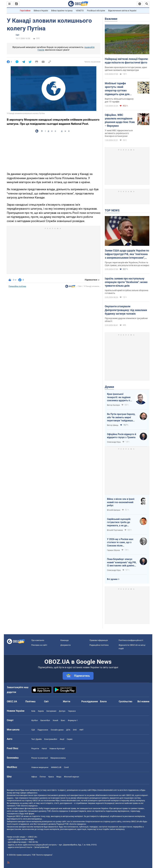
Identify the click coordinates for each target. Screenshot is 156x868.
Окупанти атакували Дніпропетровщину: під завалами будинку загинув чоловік (126, 310)
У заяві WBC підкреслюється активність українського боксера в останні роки (119, 133)
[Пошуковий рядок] (147, 4)
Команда (64, 640)
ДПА (68, 730)
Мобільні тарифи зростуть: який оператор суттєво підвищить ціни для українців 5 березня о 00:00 (118, 89)
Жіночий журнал (72, 777)
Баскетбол (45, 720)
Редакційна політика (17, 286)
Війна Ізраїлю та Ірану (62, 11)
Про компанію (38, 640)
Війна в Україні (41, 11)
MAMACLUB (56, 767)
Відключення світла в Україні (122, 11)
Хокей (55, 720)
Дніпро (62, 711)
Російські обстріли (96, 11)
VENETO (80, 11)
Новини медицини (40, 767)
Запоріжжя (51, 711)
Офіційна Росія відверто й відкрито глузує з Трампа (122, 436)
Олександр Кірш (114, 442)
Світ (18, 35)
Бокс (63, 720)
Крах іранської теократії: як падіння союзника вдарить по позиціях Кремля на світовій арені (119, 397)
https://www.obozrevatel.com (104, 790)
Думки (109, 387)
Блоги (103, 701)
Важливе (111, 19)
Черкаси (72, 711)
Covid (66, 767)
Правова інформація (99, 640)
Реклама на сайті (39, 645)
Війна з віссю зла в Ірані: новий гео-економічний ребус (121, 502)
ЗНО (75, 730)
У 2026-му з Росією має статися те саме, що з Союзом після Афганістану (120, 543)
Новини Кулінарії (57, 749)
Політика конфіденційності (131, 640)
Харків (41, 711)
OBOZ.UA (130, 795)
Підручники (43, 730)
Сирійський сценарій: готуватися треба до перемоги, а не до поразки (119, 522)
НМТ (81, 730)
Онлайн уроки (57, 730)
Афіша (34, 777)
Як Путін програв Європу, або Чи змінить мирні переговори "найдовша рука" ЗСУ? (121, 417)
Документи (66, 645)
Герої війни (25, 11)
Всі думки (112, 579)
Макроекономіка (58, 758)
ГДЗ (33, 730)
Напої (44, 749)
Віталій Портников (115, 530)
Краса (51, 777)
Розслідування (90, 701)
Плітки (43, 777)
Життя (66, 701)
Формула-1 (73, 720)
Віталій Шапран (114, 510)
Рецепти (35, 749)
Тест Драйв (36, 739)
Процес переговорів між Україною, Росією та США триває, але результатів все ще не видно (127, 264)
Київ (33, 711)
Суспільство (125, 701)
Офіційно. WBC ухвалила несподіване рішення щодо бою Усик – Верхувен (120, 120)
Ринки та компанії (40, 758)
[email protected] (42, 847)
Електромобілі (51, 739)
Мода (59, 777)
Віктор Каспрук (113, 405)
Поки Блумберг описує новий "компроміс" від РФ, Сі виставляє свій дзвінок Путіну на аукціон (122, 562)
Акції (62, 739)
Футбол (35, 720)
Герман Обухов (113, 550)
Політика (30, 701)
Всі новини (143, 701)
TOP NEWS (112, 210)
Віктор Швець (113, 425)
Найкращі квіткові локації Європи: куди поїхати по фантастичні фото (127, 61)
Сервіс (70, 739)
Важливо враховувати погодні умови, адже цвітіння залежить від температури (126, 69)
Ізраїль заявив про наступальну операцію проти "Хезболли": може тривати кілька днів (126, 282)
